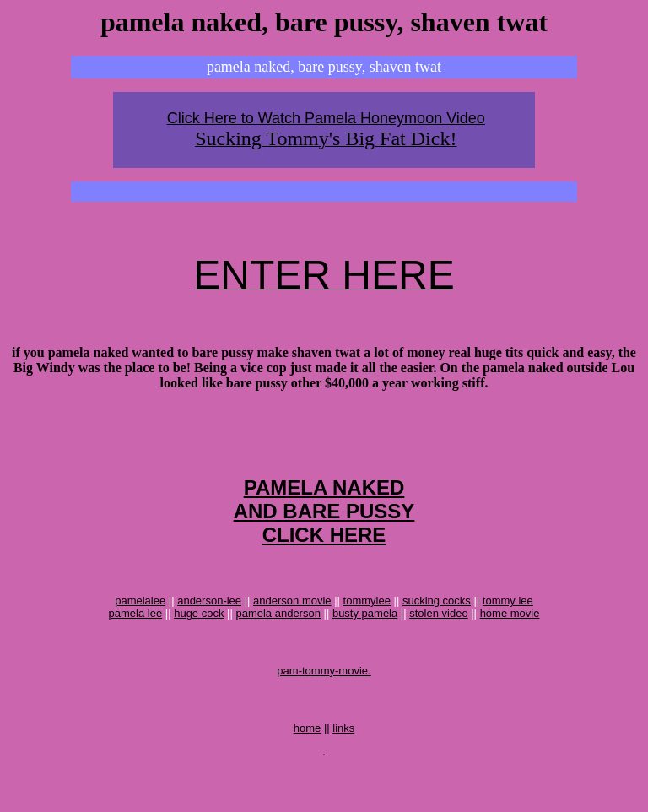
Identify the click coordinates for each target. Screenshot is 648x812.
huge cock (199, 641)
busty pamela (365, 641)
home (308, 771)
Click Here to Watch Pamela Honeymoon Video (326, 118)
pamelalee (140, 628)
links (343, 771)
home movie (510, 641)
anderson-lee (209, 628)
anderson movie (292, 628)
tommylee (367, 628)
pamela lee (136, 641)
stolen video (438, 641)
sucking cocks (437, 628)
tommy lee (508, 628)
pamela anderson (278, 641)
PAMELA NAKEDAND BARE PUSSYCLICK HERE (324, 534)
